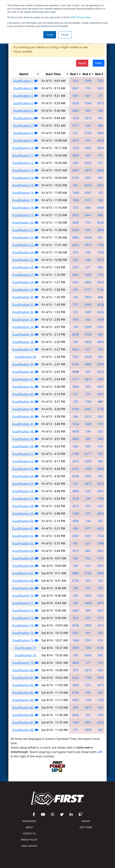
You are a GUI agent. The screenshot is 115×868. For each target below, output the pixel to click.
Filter (99, 63)
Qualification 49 (25, 439)
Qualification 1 (25, 81)
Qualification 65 (25, 558)
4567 (76, 88)
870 (88, 230)
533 (76, 81)
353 (88, 320)
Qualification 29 (25, 290)
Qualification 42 (25, 387)
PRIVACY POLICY (29, 840)
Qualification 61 (25, 528)
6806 (101, 170)
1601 (76, 96)
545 (88, 252)
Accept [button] (50, 35)
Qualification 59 (25, 514)
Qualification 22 (25, 237)
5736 (76, 178)
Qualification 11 (25, 155)
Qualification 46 (25, 417)
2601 (101, 88)
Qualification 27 (25, 275)
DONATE (86, 821)
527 (76, 133)
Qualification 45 (25, 409)
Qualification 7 (25, 126)
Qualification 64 (25, 551)
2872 (88, 118)
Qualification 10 (25, 148)
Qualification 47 (25, 424)
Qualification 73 (25, 618)
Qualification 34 (25, 327)
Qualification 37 (25, 349)
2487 (88, 312)
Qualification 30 (25, 297)
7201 (101, 81)
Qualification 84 (25, 700)
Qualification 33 (25, 320)
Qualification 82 (25, 685)
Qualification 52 (25, 461)
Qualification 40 (25, 372)
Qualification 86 (25, 715)
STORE (86, 827)
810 (88, 140)
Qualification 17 (25, 200)
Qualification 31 (25, 305)
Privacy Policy (80, 17)
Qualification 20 (25, 223)
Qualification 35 (25, 334)
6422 (76, 111)
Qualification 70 (25, 596)
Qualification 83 (25, 693)
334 (101, 111)
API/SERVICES (29, 821)
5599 (88, 81)
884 (101, 126)
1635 (76, 118)
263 (76, 163)
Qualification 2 (25, 88)
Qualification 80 (25, 670)
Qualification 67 (25, 573)
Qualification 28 (25, 282)
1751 (88, 88)
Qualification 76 (25, 640)
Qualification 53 (25, 469)
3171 (76, 126)
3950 (101, 133)
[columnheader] (25, 74)
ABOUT (29, 827)
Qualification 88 (25, 730)
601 (88, 96)
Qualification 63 (25, 543)
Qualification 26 (25, 267)
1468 (76, 193)
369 (88, 111)
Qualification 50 (25, 446)
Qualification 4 (25, 103)
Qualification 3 (25, 96)
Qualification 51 (25, 454)
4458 (101, 208)
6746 (88, 103)
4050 (88, 148)
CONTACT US (29, 834)
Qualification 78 (25, 655)
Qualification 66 (25, 566)
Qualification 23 (25, 245)
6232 (88, 163)
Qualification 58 (25, 506)
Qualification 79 (25, 663)
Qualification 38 (25, 357)
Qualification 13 (25, 170)
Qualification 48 (25, 431)
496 (101, 118)
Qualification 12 (25, 163)
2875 (76, 140)
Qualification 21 (25, 230)
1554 (76, 200)
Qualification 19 (25, 215)
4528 (76, 103)
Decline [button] (65, 35)
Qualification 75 (25, 633)
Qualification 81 (25, 678)
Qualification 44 (25, 402)
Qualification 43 (25, 394)
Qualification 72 (25, 611)
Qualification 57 (25, 499)
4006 (76, 155)
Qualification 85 (25, 708)
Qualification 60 (25, 521)
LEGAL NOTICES (29, 846)
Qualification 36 (25, 342)
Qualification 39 (25, 364)
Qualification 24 (25, 252)
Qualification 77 (25, 648)
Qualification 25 (25, 260)
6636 (101, 223)
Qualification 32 (25, 312)
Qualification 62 (25, 536)
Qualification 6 (25, 118)
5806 (101, 148)
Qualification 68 (25, 581)
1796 (101, 245)
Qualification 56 (25, 491)
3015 (101, 103)
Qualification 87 (25, 722)
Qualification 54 (25, 476)
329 (88, 126)
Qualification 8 (25, 133)
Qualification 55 (25, 484)
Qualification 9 (25, 140)
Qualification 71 (25, 603)
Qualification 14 (25, 178)
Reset (82, 63)
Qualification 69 (25, 588)
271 (101, 96)
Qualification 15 (25, 185)
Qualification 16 (25, 193)
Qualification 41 (25, 379)
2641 (101, 185)
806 (101, 215)
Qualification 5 (25, 111)
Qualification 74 (25, 625)
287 (76, 342)
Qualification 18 (25, 208)
